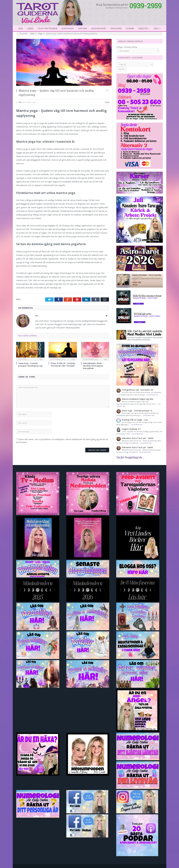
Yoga (107, 102)
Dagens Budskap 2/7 (131, 429)
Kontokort (68, 28)
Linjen (30, 28)
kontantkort (99, 28)
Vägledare (116, 28)
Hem (20, 28)
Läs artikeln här (152, 395)
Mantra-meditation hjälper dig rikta (138, 399)
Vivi (20, 102)
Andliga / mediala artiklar (127, 47)
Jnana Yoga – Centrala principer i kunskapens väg (30, 364)
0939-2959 (145, 6)
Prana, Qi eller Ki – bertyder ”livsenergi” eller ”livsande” (63, 364)
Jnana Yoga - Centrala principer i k (137, 411)
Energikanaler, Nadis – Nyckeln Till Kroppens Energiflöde (93, 366)
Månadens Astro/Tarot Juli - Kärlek (137, 447)
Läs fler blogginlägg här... (130, 457)
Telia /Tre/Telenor (47, 28)
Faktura (83, 28)
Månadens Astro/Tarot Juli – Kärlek (138, 438)
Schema (130, 28)
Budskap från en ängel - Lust (135, 420)
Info (156, 28)
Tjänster (143, 28)
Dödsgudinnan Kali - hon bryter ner (138, 390)
